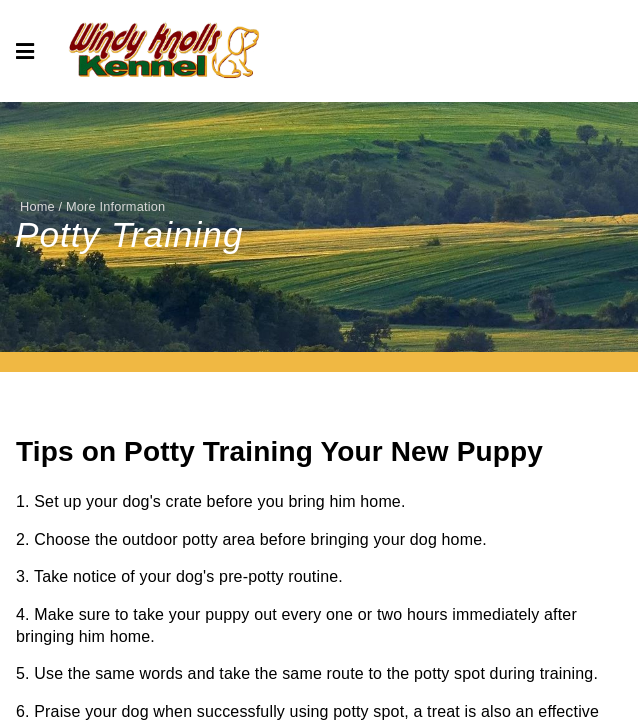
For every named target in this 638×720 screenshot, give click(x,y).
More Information (115, 206)
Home (37, 206)
